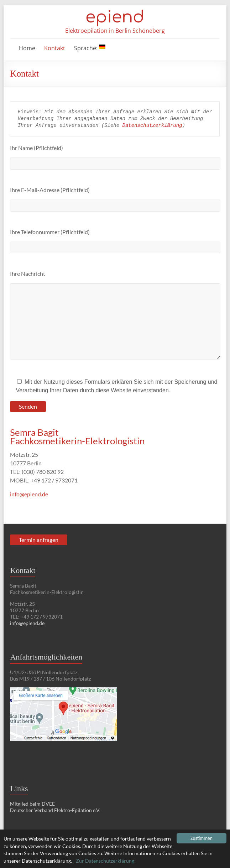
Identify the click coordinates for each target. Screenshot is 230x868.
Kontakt (55, 48)
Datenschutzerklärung (152, 125)
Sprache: (90, 48)
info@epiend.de (29, 494)
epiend (115, 17)
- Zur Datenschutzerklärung (104, 861)
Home (27, 48)
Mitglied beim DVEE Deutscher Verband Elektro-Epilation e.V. (55, 807)
